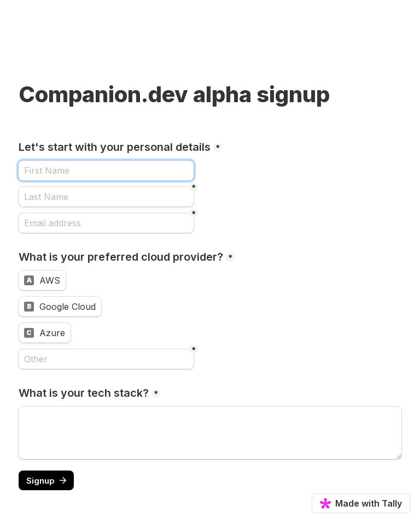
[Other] (106, 359)
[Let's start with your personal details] (106, 171)
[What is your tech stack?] (210, 433)
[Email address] (106, 223)
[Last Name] (106, 197)
